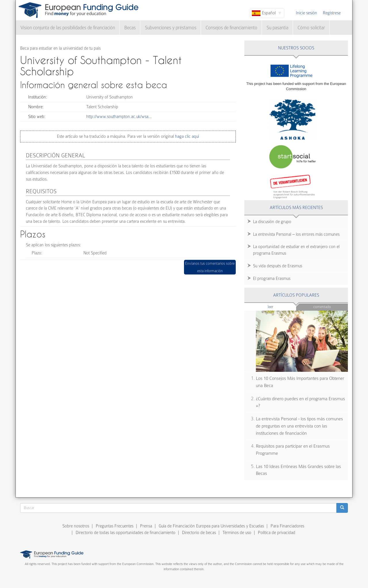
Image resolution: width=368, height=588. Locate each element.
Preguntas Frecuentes (115, 526)
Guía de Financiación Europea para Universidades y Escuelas (211, 526)
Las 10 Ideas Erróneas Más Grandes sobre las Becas (298, 470)
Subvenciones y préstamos (171, 28)
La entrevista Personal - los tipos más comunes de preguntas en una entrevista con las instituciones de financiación (299, 426)
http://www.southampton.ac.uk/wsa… (119, 117)
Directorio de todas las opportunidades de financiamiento (125, 533)
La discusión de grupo (272, 222)
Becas (130, 28)
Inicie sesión (306, 13)
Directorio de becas (199, 533)
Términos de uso (237, 533)
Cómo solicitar (311, 28)
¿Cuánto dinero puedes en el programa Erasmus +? (300, 402)
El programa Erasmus (272, 278)
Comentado (322, 307)
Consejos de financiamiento (231, 28)
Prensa (146, 526)
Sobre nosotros (76, 526)
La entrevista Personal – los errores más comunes (296, 234)
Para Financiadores (287, 526)
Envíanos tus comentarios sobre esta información (210, 267)
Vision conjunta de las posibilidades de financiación (68, 28)
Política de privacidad (277, 533)
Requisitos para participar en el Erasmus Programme (293, 450)
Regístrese (332, 13)
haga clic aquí (186, 136)
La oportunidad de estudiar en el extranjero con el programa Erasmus (296, 250)
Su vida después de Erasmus (278, 266)
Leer (282, 306)
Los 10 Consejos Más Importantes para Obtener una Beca (300, 382)
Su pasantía (277, 28)
